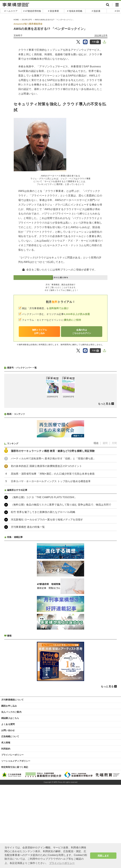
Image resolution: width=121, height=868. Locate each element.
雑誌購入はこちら (10, 801)
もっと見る (104, 487)
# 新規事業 (53, 11)
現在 (96, 526)
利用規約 (6, 832)
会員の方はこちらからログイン (82, 331)
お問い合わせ (8, 814)
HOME (16, 20)
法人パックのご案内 (11, 795)
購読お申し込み (9, 789)
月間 (114, 526)
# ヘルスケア (11, 11)
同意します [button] (103, 856)
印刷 (95, 42)
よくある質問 (8, 807)
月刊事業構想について (12, 783)
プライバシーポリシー (12, 838)
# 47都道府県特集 (32, 11)
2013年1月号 (27, 20)
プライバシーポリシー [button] (62, 863)
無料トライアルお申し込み (39, 331)
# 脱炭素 (96, 11)
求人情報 (6, 826)
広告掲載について (10, 820)
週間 (105, 526)
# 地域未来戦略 (75, 11)
